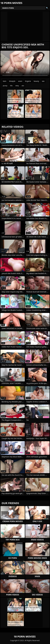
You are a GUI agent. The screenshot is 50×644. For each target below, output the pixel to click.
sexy (17, 86)
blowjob (12, 81)
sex (43, 81)
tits (11, 86)
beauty (36, 81)
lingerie (28, 81)
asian (20, 81)
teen (5, 81)
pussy (5, 86)
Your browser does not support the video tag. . (25, 64)
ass (23, 86)
